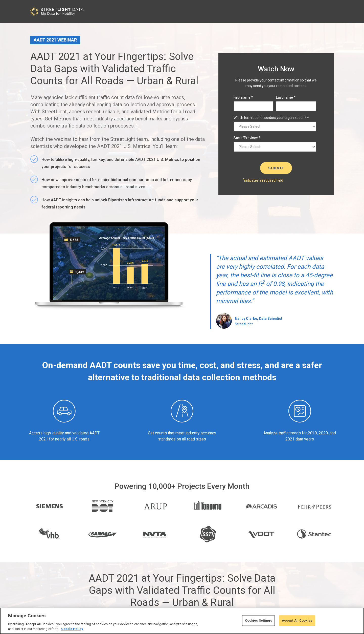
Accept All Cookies (297, 620)
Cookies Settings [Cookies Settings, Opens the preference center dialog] (258, 620)
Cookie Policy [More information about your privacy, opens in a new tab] (72, 629)
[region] (182, 621)
